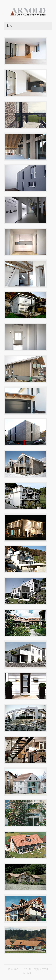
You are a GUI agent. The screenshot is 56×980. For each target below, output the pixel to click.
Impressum (13, 969)
